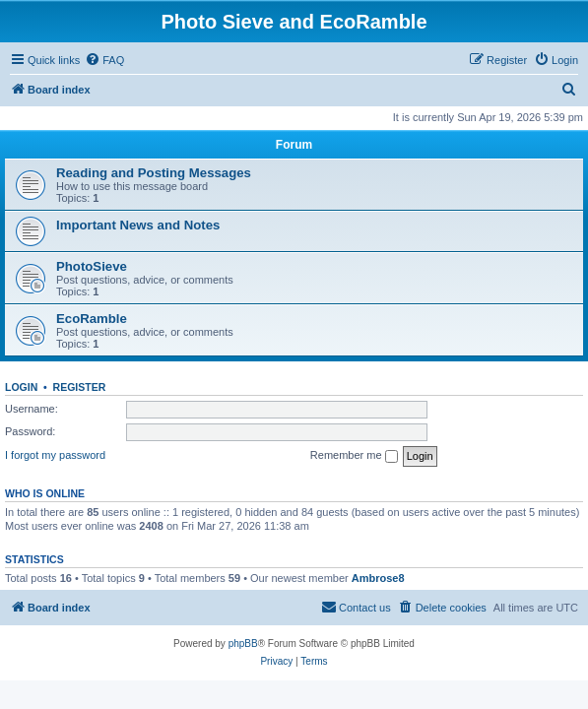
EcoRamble (92, 319)
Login (21, 387)
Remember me (354, 456)
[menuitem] (104, 60)
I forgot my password (55, 455)
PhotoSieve (92, 266)
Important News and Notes (138, 225)
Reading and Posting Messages (154, 173)
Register (80, 387)
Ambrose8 (378, 578)
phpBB (243, 644)
